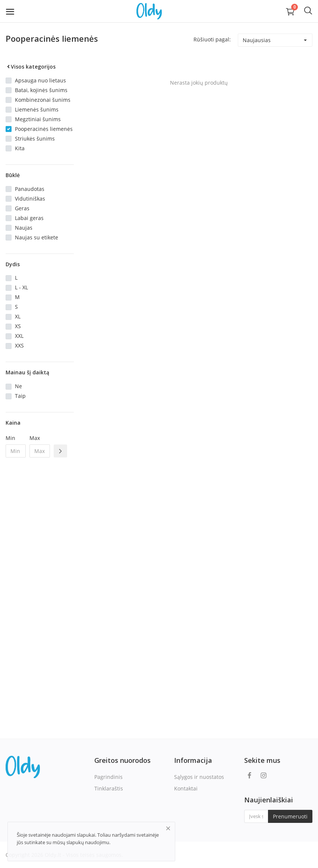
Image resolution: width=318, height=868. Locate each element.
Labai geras (29, 218)
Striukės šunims (35, 139)
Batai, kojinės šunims (41, 90)
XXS (19, 345)
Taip (20, 396)
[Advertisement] (40, 584)
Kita (20, 148)
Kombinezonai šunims (43, 100)
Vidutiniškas (30, 199)
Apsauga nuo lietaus (40, 80)
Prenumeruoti (290, 816)
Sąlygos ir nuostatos (199, 777)
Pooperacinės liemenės (44, 129)
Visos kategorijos (31, 67)
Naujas (24, 228)
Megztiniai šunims (38, 119)
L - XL (21, 287)
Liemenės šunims (37, 109)
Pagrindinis (108, 777)
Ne (18, 386)
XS (18, 326)
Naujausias (257, 40)
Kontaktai (186, 788)
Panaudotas (30, 189)
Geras (22, 208)
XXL (19, 336)
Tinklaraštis (109, 788)
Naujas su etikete (37, 237)
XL (18, 316)
